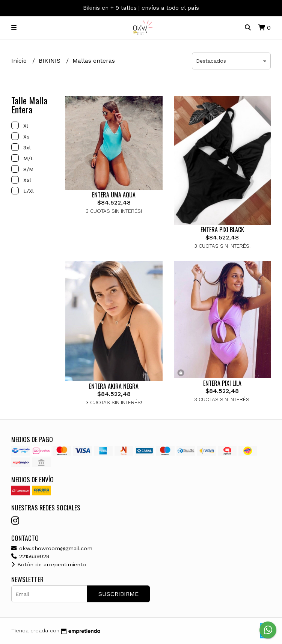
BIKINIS (51, 61)
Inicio (20, 61)
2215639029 (30, 556)
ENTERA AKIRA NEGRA (114, 386)
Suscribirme (118, 594)
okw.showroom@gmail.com (52, 548)
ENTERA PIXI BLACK (222, 230)
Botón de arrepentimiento (49, 564)
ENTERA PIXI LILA (222, 383)
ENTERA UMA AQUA (114, 195)
